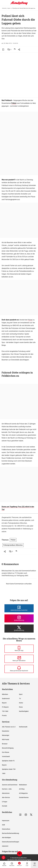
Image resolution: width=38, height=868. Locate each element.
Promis (4, 715)
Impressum (6, 821)
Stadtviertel (6, 699)
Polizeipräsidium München (13, 545)
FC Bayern (5, 707)
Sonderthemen (24, 797)
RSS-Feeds (6, 740)
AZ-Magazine (23, 793)
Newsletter (6, 731)
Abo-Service (6, 797)
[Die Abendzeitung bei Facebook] (19, 608)
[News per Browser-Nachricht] (19, 669)
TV (20, 699)
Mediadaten (23, 785)
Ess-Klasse (6, 752)
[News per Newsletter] (19, 659)
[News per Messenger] (19, 649)
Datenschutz (6, 829)
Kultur (21, 703)
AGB (3, 825)
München (5, 694)
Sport (21, 694)
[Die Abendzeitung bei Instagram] (19, 618)
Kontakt (5, 806)
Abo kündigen (6, 838)
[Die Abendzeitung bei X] (19, 628)
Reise (21, 707)
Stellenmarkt (23, 727)
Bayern (9, 8)
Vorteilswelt (6, 756)
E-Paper (5, 802)
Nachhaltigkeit (24, 711)
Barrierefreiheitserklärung (10, 833)
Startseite (4, 8)
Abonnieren (6, 793)
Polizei (30, 320)
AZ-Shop (22, 789)
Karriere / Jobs (7, 789)
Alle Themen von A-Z (9, 727)
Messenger (6, 735)
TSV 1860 (5, 711)
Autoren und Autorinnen (10, 785)
